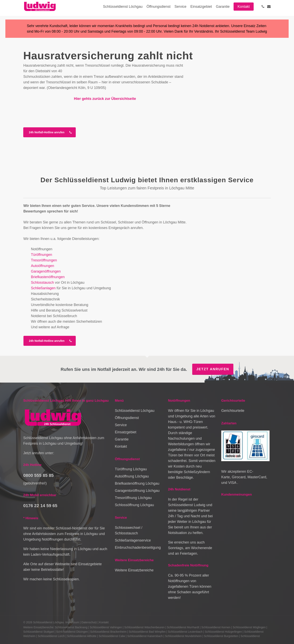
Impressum (72, 622)
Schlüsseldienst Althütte (82, 636)
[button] (49, 132)
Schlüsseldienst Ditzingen (72, 632)
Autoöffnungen (43, 266)
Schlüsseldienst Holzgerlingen (223, 632)
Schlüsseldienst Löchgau (135, 411)
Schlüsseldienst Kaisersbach (145, 636)
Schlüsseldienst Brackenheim (108, 632)
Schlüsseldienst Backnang (71, 627)
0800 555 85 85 (38, 475)
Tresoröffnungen (44, 260)
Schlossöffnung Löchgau (134, 505)
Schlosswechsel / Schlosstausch (129, 530)
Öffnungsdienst (127, 418)
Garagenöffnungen (46, 271)
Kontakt (121, 446)
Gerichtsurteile (233, 411)
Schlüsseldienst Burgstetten (221, 636)
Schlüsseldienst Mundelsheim (183, 636)
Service (121, 425)
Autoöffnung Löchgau (132, 476)
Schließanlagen (43, 288)
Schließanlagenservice (133, 540)
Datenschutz (89, 622)
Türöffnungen (42, 255)
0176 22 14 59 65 (40, 506)
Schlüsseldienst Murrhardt (183, 627)
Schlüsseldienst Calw (112, 636)
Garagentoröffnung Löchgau (137, 491)
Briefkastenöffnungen (48, 277)
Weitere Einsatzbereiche (134, 570)
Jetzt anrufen (213, 369)
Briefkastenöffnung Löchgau (137, 483)
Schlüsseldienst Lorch (51, 636)
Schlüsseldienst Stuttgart (39, 632)
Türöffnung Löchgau (131, 469)
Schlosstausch (43, 283)
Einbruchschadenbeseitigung (138, 548)
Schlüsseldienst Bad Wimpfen (147, 632)
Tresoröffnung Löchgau (133, 498)
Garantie (122, 439)
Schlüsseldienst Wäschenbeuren (144, 627)
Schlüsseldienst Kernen (216, 627)
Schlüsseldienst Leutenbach (185, 632)
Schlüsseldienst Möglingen (249, 627)
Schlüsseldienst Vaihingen (106, 627)
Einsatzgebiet (126, 432)
